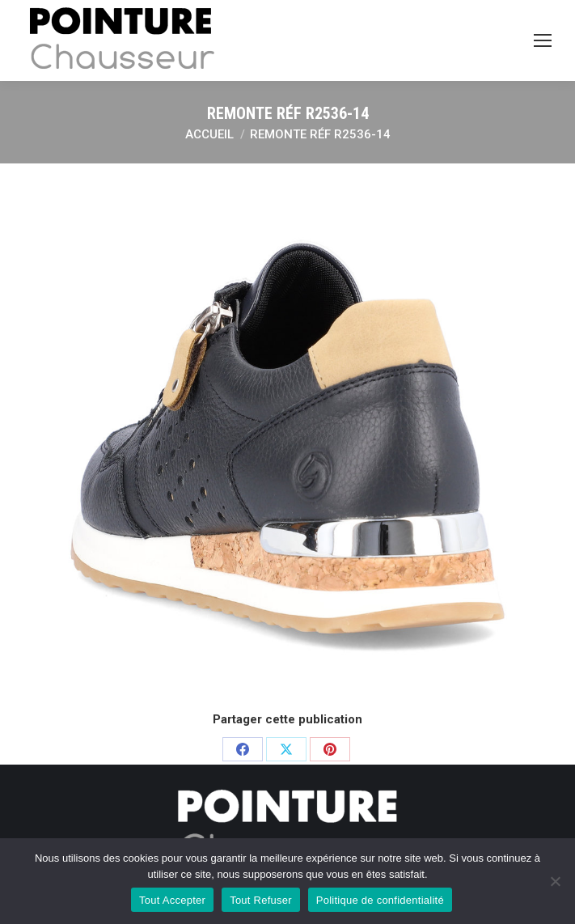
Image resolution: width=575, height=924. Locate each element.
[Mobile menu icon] (543, 40)
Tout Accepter (172, 900)
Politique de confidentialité (380, 900)
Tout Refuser (261, 900)
